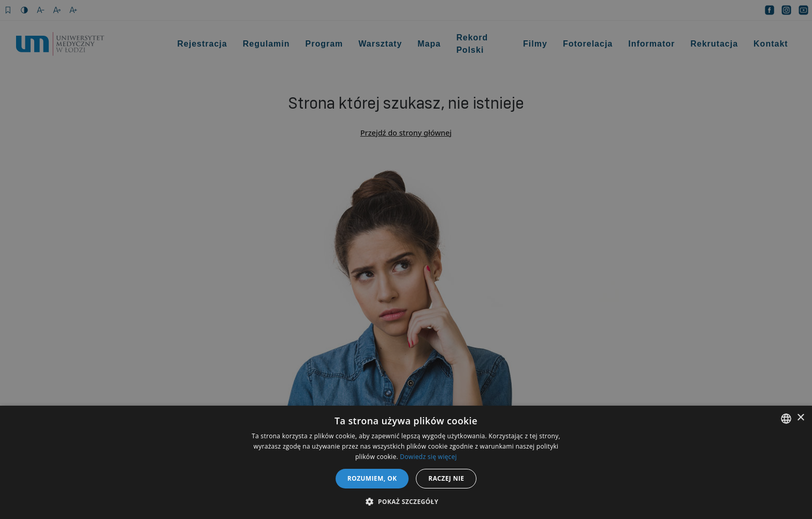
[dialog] (406, 259)
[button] (406, 501)
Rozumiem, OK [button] (372, 478)
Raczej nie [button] (446, 478)
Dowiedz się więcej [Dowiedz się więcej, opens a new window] (428, 457)
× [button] (800, 418)
